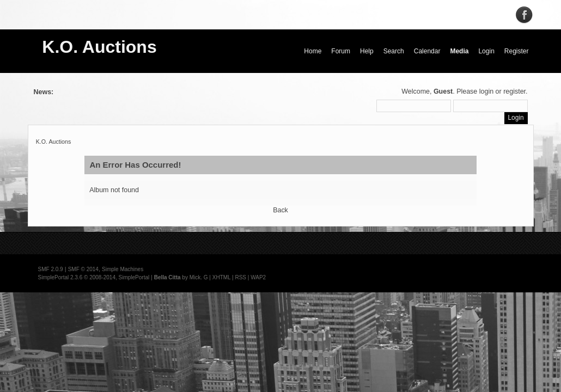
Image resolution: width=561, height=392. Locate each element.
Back (280, 210)
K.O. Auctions (99, 47)
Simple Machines (123, 269)
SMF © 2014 (83, 269)
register (514, 91)
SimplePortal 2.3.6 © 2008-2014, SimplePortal (94, 277)
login (486, 91)
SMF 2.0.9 (51, 269)
